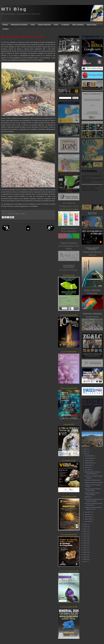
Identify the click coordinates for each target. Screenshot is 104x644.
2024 (85, 454)
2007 (85, 562)
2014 (85, 545)
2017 (85, 538)
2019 (85, 534)
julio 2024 (88, 467)
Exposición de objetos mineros (92, 480)
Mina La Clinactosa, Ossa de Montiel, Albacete (22, 37)
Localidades (65, 25)
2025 (85, 451)
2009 (85, 557)
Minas (23, 214)
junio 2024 (88, 470)
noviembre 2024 (89, 458)
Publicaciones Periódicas (19, 25)
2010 (85, 555)
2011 (85, 552)
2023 (85, 524)
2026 (85, 449)
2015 (85, 543)
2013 (85, 548)
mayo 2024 (88, 512)
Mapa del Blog (92, 25)
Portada (5, 25)
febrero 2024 (88, 519)
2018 (85, 536)
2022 (85, 527)
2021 (85, 529)
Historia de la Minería (14, 214)
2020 (85, 531)
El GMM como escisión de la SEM (93, 482)
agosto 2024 (88, 465)
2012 (85, 550)
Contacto (6, 29)
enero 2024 (88, 521)
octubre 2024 (88, 460)
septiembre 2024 (89, 463)
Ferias (56, 25)
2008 (85, 559)
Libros (33, 25)
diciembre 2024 (89, 456)
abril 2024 (88, 514)
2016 (85, 541)
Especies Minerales (44, 25)
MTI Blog (14, 9)
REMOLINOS (88, 497)
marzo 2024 (88, 517)
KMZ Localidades (78, 25)
